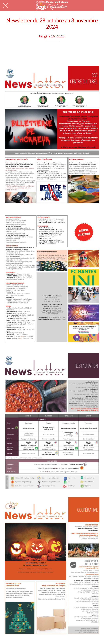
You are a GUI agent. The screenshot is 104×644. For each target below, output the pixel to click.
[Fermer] (5, 5)
